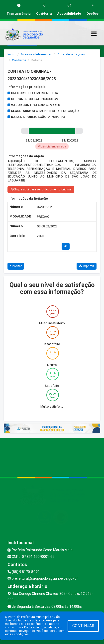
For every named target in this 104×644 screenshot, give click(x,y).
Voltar (16, 266)
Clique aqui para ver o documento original (41, 189)
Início (11, 54)
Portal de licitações (71, 54)
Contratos (19, 60)
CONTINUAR (83, 626)
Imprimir (87, 266)
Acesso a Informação (37, 54)
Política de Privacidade (40, 627)
